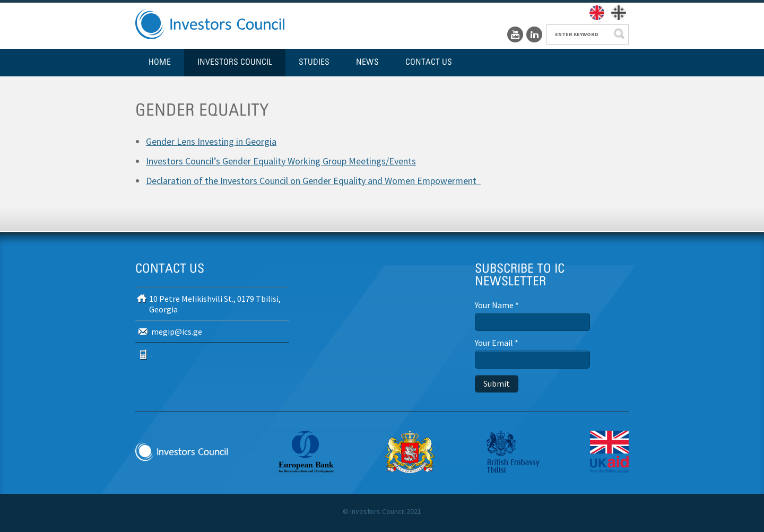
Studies (314, 63)
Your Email (497, 343)
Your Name (497, 305)
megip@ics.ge (177, 332)
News (367, 63)
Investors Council (235, 63)
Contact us (429, 63)
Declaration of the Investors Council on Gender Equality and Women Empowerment (313, 181)
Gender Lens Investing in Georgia (211, 141)
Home (160, 63)
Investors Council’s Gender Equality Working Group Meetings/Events (281, 161)
